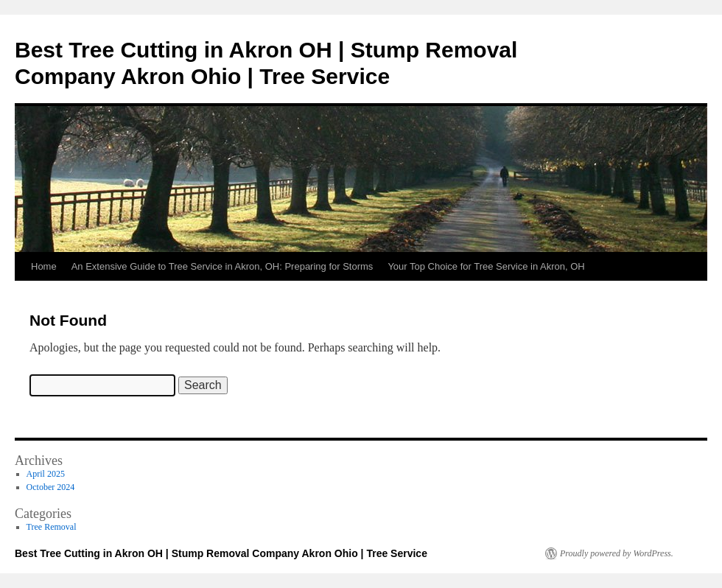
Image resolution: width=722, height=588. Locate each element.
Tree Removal (52, 527)
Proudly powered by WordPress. (617, 553)
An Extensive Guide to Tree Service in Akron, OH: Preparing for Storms (222, 266)
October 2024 (51, 487)
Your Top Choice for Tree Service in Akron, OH (486, 266)
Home (44, 266)
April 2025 (46, 474)
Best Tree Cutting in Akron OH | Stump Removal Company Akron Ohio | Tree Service (221, 553)
